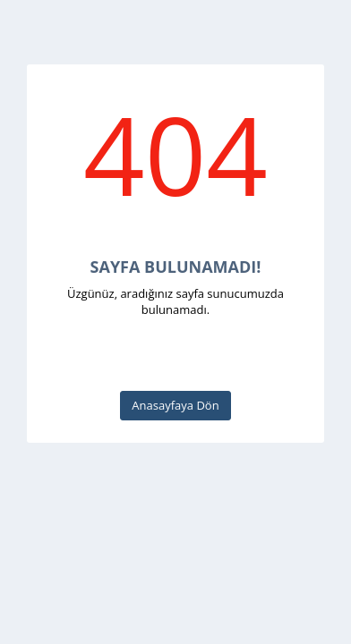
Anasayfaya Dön (175, 405)
